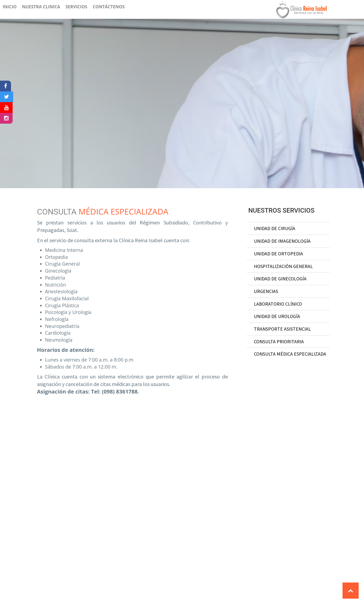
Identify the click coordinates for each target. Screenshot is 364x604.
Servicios (76, 7)
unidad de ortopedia (278, 254)
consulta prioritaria (279, 342)
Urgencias (266, 291)
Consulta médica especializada (290, 354)
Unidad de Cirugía (275, 228)
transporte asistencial (282, 329)
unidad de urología (277, 316)
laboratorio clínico (278, 304)
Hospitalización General (283, 266)
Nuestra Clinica (41, 7)
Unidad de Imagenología (282, 241)
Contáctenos (109, 7)
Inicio (10, 7)
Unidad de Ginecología (280, 279)
